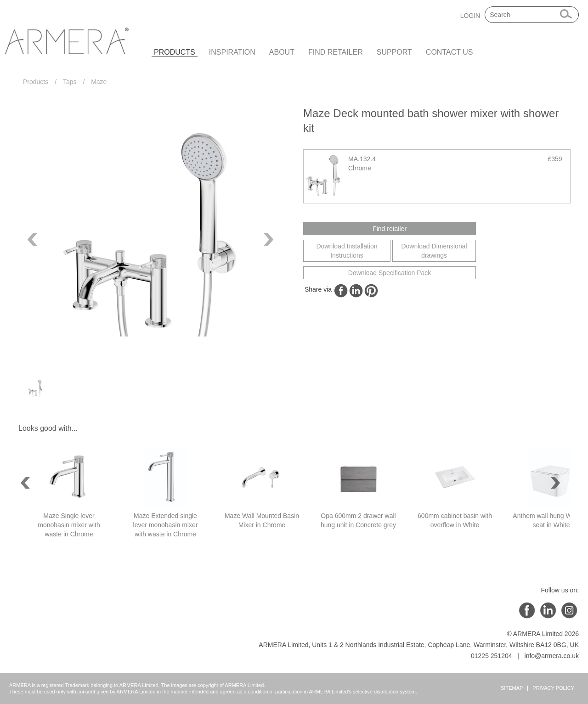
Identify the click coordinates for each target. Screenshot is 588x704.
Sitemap (512, 688)
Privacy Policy (553, 688)
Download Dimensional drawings (434, 251)
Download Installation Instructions (347, 251)
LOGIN (470, 16)
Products (175, 52)
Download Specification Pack (390, 273)
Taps (70, 82)
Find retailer (336, 52)
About (282, 52)
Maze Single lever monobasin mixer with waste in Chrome (69, 525)
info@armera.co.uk (552, 656)
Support (394, 52)
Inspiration (232, 52)
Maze (99, 82)
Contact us (449, 52)
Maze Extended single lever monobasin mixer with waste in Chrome (166, 525)
